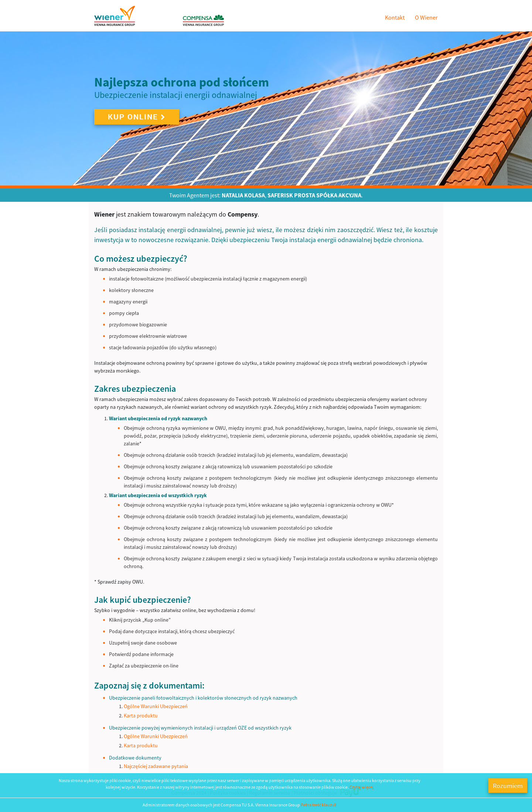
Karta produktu (141, 716)
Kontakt (395, 17)
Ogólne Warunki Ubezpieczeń (156, 706)
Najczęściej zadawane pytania (156, 766)
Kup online (137, 117)
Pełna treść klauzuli (319, 805)
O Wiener (426, 17)
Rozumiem (508, 786)
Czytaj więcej (362, 787)
